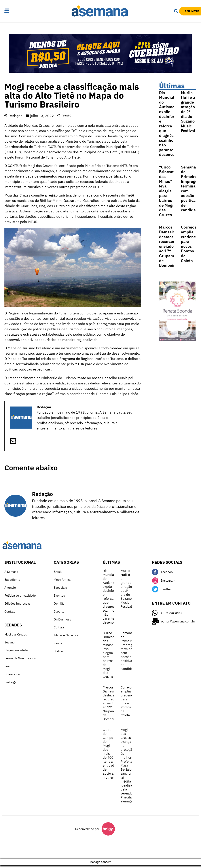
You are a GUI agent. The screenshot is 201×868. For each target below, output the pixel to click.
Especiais (60, 588)
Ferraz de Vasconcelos (20, 658)
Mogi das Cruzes (16, 634)
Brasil (58, 572)
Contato (10, 611)
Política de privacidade (20, 596)
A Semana (11, 572)
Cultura (59, 627)
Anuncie (10, 588)
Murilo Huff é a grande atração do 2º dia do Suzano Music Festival (188, 112)
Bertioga (10, 682)
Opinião (59, 603)
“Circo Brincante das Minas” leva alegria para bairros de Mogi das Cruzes (168, 191)
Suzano (9, 642)
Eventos (59, 596)
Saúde (58, 643)
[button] (15, 11)
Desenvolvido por (87, 829)
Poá (7, 666)
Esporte (59, 611)
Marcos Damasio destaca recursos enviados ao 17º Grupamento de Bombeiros (171, 246)
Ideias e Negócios (66, 635)
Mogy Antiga (62, 580)
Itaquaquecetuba (16, 650)
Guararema (12, 674)
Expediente (12, 580)
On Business (62, 619)
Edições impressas (17, 603)
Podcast (59, 651)
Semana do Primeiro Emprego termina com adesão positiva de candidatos (129, 651)
